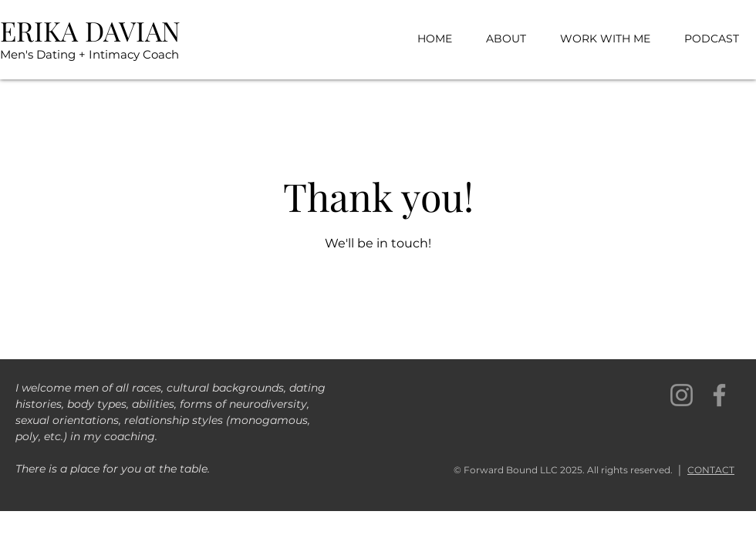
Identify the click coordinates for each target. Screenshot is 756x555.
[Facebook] (719, 395)
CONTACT (711, 470)
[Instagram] (682, 395)
